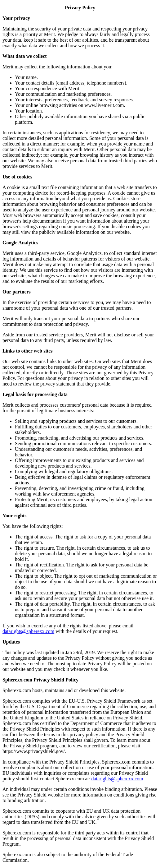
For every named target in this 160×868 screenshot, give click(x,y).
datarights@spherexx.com (28, 631)
